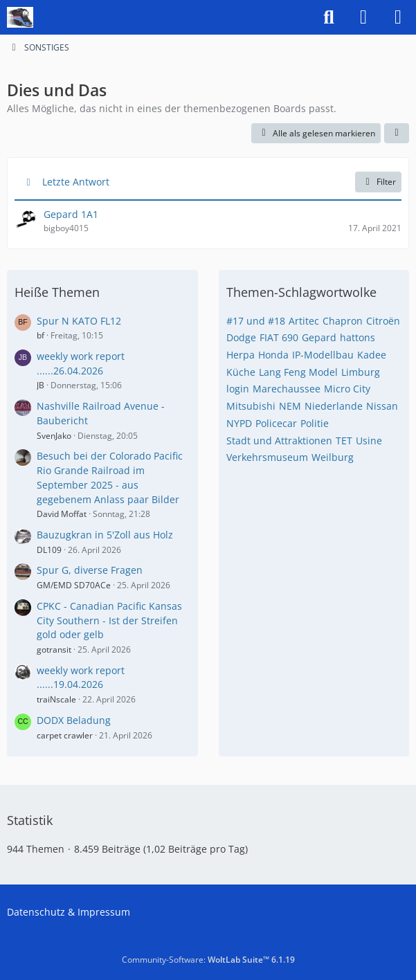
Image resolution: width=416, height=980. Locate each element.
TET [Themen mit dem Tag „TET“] (344, 441)
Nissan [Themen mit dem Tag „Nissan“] (382, 406)
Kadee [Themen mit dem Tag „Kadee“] (372, 355)
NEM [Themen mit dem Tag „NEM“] (290, 406)
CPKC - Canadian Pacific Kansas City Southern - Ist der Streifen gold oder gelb (109, 620)
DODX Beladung (74, 720)
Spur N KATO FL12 (79, 321)
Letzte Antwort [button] (76, 182)
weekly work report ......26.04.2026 (81, 363)
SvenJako (54, 436)
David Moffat (62, 514)
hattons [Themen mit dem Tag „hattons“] (358, 337)
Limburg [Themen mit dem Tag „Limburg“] (361, 372)
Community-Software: (208, 960)
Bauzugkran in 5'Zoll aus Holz (105, 535)
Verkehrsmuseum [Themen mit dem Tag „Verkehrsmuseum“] (267, 457)
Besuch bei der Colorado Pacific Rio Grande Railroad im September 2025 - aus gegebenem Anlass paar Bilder (110, 477)
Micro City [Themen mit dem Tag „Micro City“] (347, 389)
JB (40, 385)
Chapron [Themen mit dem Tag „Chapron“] (343, 321)
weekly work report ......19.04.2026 (81, 678)
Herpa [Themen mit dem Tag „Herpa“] (241, 355)
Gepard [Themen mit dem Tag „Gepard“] (319, 337)
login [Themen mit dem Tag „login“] (238, 389)
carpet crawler (65, 735)
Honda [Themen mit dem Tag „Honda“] (273, 355)
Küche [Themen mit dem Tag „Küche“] (241, 372)
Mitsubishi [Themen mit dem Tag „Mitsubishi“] (251, 406)
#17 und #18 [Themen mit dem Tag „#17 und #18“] (256, 321)
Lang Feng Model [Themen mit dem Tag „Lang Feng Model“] (298, 372)
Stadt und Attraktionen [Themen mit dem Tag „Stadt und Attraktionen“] (279, 441)
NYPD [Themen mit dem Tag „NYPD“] (239, 423)
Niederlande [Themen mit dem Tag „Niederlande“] (334, 406)
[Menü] (398, 17)
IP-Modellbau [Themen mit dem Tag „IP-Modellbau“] (323, 355)
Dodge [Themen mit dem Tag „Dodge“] (241, 337)
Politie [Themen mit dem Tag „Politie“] (315, 423)
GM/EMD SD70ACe (74, 585)
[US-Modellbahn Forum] (20, 17)
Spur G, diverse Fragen (90, 570)
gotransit (54, 650)
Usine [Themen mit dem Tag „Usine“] (369, 441)
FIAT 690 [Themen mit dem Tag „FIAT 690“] (279, 337)
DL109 (49, 550)
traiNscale (56, 699)
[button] (397, 134)
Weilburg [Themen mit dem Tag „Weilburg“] (333, 457)
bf (40, 335)
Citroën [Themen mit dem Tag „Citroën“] (383, 321)
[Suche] (329, 17)
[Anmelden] (363, 17)
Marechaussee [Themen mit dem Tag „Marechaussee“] (287, 389)
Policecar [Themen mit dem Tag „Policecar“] (276, 423)
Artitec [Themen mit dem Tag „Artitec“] (304, 321)
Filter (378, 182)
